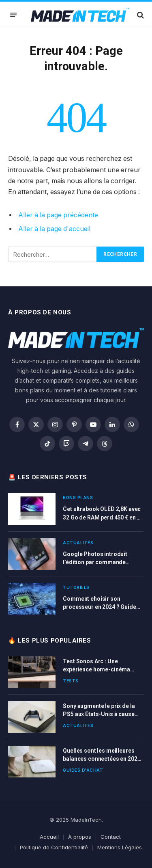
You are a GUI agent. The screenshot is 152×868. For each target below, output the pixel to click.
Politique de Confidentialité (54, 847)
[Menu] (13, 15)
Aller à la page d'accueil (54, 229)
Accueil (49, 837)
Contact (111, 837)
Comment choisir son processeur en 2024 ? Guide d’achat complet (99, 607)
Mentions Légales (120, 847)
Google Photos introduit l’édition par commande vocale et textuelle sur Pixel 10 (103, 562)
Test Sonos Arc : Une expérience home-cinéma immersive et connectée (96, 669)
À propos (80, 837)
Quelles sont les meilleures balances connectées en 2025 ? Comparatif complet (102, 759)
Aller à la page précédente (58, 215)
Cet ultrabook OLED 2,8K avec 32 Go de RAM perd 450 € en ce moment (103, 517)
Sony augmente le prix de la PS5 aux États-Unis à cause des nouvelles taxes (99, 714)
